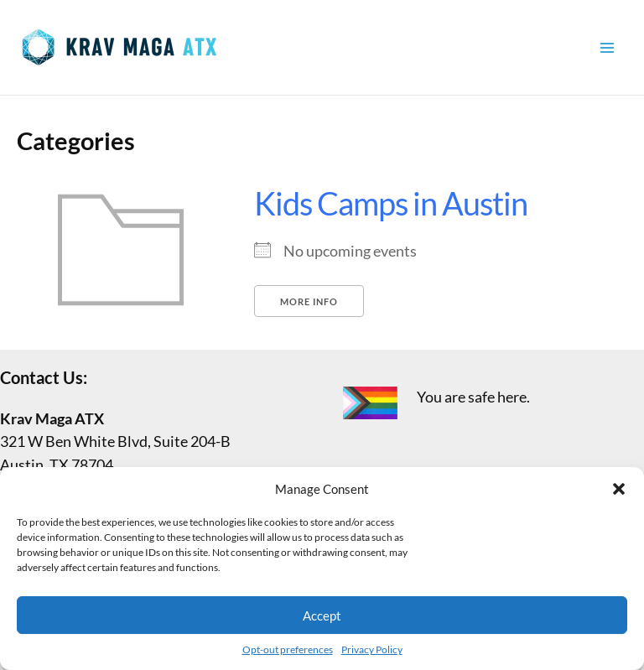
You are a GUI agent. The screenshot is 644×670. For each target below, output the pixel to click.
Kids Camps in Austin (391, 203)
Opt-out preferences (288, 649)
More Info (309, 301)
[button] (619, 489)
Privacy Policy (372, 649)
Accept (322, 615)
